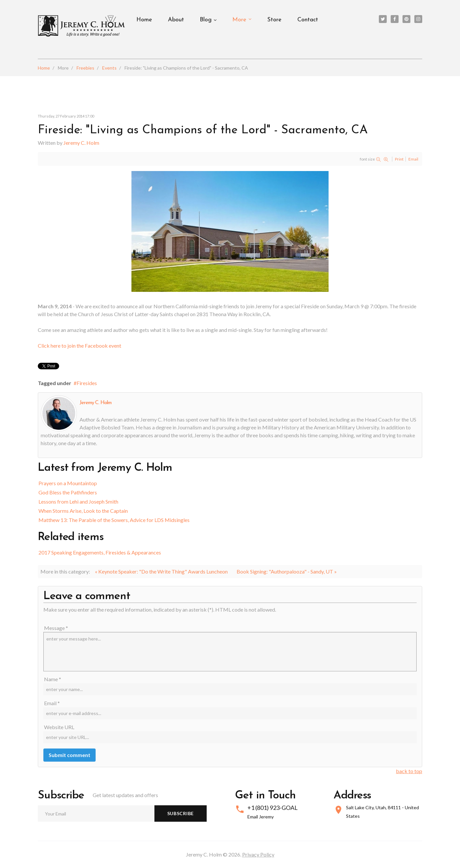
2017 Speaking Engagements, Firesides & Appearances (100, 552)
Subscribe (181, 813)
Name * (53, 679)
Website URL (59, 727)
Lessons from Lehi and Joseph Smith (78, 501)
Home (144, 20)
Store (274, 20)
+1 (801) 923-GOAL (273, 808)
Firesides (87, 383)
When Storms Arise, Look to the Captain (83, 511)
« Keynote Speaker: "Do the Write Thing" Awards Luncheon (161, 571)
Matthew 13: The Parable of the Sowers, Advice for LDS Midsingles (114, 520)
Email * (52, 703)
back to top (409, 771)
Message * (56, 628)
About (176, 20)
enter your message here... (230, 652)
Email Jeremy (261, 817)
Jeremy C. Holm (81, 143)
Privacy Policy (258, 854)
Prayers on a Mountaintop (68, 483)
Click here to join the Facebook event (80, 346)
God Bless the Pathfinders (68, 492)
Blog (206, 20)
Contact (308, 20)
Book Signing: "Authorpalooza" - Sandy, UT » (287, 571)
